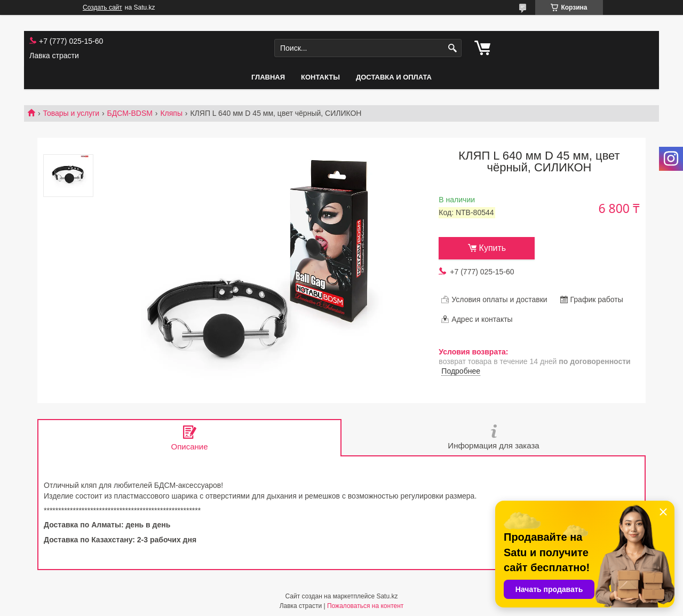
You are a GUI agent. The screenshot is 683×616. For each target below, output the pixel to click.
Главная (268, 77)
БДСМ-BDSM (130, 113)
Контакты (320, 77)
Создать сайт (102, 7)
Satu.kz (387, 596)
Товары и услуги (71, 113)
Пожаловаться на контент (365, 606)
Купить (493, 248)
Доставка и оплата (394, 77)
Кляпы (171, 113)
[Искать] (452, 48)
